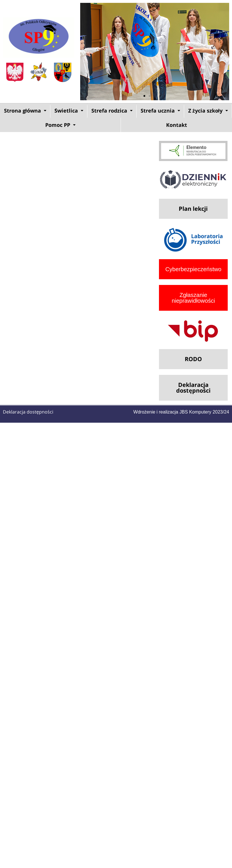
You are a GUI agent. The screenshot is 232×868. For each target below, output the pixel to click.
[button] (87, 52)
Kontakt (177, 125)
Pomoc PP (60, 125)
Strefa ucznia (160, 111)
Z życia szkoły (208, 111)
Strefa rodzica (112, 111)
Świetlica (69, 111)
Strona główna (25, 111)
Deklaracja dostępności (28, 412)
